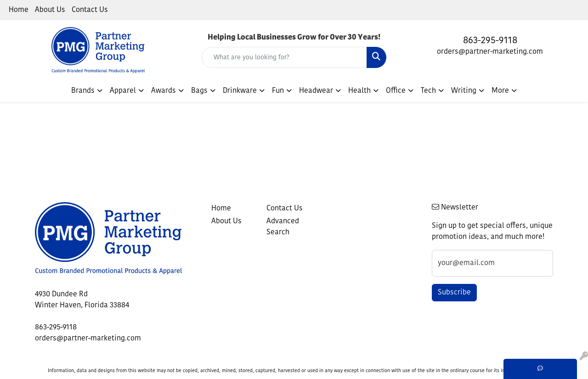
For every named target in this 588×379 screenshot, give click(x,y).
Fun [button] (278, 91)
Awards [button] (164, 91)
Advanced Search (283, 227)
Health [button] (359, 91)
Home (19, 10)
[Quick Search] (285, 57)
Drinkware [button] (240, 91)
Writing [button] (464, 91)
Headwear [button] (316, 91)
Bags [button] (199, 91)
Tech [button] (428, 91)
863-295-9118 (490, 41)
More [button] (500, 91)
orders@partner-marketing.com (490, 52)
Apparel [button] (123, 91)
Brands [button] (83, 91)
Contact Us (90, 10)
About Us (50, 10)
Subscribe (454, 293)
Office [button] (396, 91)
